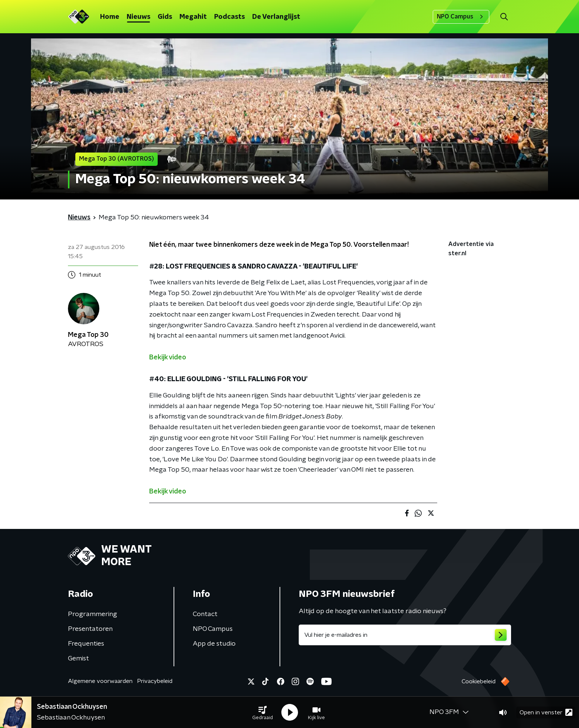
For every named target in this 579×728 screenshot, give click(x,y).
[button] (263, 712)
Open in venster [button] (546, 712)
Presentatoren (90, 629)
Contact (205, 614)
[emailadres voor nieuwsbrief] (405, 635)
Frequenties (86, 644)
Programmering (92, 614)
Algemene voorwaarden (100, 681)
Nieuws (138, 17)
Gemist (78, 659)
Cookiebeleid (479, 681)
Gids (165, 17)
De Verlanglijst (276, 17)
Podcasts (229, 17)
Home (110, 17)
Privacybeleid (155, 681)
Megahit (193, 17)
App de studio (214, 644)
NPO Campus (461, 17)
